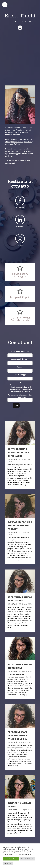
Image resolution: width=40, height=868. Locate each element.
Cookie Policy (26, 851)
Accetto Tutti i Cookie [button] (11, 859)
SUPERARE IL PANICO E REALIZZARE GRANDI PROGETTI (20, 525)
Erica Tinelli (12, 459)
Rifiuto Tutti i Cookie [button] (27, 859)
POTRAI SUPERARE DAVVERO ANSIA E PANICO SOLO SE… (17, 735)
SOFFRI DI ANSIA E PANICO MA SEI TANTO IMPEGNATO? (20, 452)
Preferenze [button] (8, 863)
